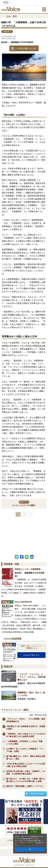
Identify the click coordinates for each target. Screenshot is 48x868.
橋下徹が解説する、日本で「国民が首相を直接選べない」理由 (26, 758)
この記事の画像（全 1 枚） (26, 48)
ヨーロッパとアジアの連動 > (24, 503)
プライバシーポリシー (27, 843)
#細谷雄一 (7, 32)
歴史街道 (42, 3)
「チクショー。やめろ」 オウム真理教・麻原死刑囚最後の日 (26, 720)
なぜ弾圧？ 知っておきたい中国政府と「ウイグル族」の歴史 (25, 750)
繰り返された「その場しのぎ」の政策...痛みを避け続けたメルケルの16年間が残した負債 (25, 780)
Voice (18, 3)
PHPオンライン (6, 3)
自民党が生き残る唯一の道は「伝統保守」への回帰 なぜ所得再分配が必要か (26, 772)
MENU (44, 9)
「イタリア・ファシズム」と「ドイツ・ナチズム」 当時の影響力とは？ (32, 677)
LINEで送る (27, 557)
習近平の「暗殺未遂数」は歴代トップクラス (25, 786)
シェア (22, 557)
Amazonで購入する (31, 655)
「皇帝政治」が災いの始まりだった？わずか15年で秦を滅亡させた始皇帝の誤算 (26, 735)
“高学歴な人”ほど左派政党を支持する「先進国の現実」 (26, 728)
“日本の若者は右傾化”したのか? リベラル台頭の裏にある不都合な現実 (25, 765)
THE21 (30, 3)
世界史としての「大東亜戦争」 (29, 569)
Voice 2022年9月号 (23, 602)
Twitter (17, 557)
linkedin (32, 557)
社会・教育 (9, 16)
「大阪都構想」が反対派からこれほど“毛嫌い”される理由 (24, 743)
